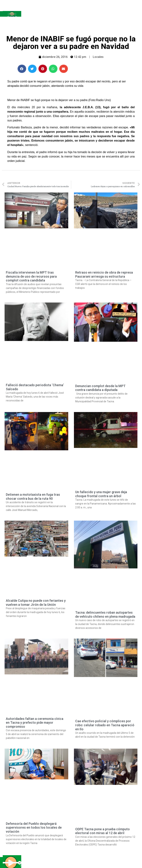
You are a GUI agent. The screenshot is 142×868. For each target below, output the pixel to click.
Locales (98, 57)
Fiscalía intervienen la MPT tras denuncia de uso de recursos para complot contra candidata (31, 276)
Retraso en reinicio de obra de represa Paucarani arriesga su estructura (104, 274)
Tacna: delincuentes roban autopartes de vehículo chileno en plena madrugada (105, 614)
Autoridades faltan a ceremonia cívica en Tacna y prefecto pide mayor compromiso (35, 723)
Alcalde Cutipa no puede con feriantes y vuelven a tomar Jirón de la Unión (36, 603)
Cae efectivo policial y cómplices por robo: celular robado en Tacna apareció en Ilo (105, 725)
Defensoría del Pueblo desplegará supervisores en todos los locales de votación (34, 828)
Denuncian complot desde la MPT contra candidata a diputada (100, 388)
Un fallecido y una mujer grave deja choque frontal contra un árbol (101, 494)
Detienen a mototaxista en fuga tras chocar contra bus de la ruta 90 (33, 497)
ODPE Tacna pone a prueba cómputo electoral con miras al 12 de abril (102, 831)
